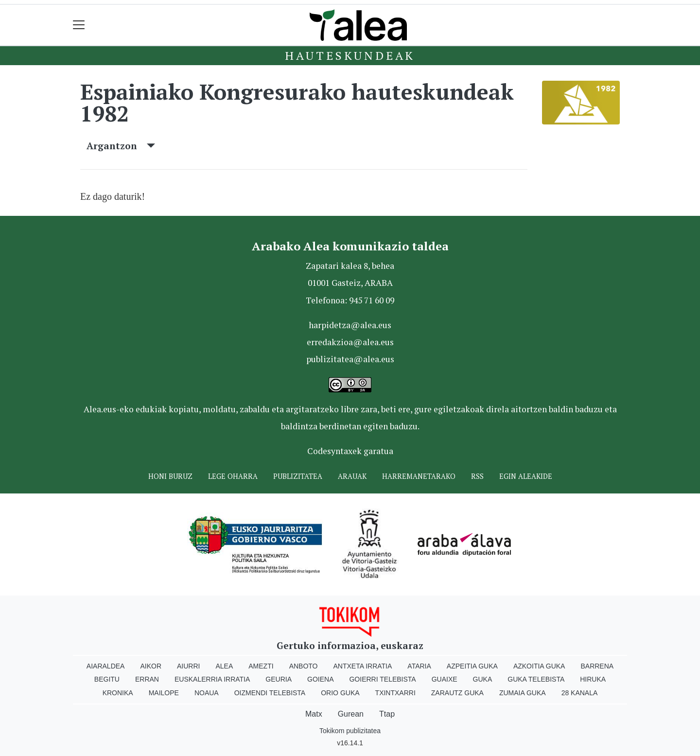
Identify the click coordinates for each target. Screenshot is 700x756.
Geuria (279, 679)
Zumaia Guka (523, 693)
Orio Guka (340, 693)
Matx (314, 714)
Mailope (164, 693)
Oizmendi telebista (270, 693)
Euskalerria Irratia (212, 679)
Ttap (387, 714)
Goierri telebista (382, 679)
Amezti (261, 666)
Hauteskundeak (350, 55)
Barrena (597, 666)
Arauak (352, 476)
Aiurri (188, 666)
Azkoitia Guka (539, 666)
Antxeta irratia (363, 666)
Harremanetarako (419, 476)
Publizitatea (298, 476)
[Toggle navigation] (79, 25)
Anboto (304, 666)
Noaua (207, 693)
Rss (477, 476)
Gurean (351, 714)
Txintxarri (395, 693)
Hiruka (593, 679)
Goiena (320, 679)
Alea (224, 666)
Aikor (151, 666)
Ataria (419, 666)
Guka (483, 679)
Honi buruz (170, 476)
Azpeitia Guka (472, 666)
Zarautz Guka (457, 693)
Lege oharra (233, 476)
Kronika (118, 693)
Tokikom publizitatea (350, 731)
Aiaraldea (106, 666)
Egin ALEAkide (526, 476)
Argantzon (121, 146)
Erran (147, 679)
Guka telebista (536, 679)
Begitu (107, 679)
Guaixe (445, 679)
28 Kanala (580, 693)
